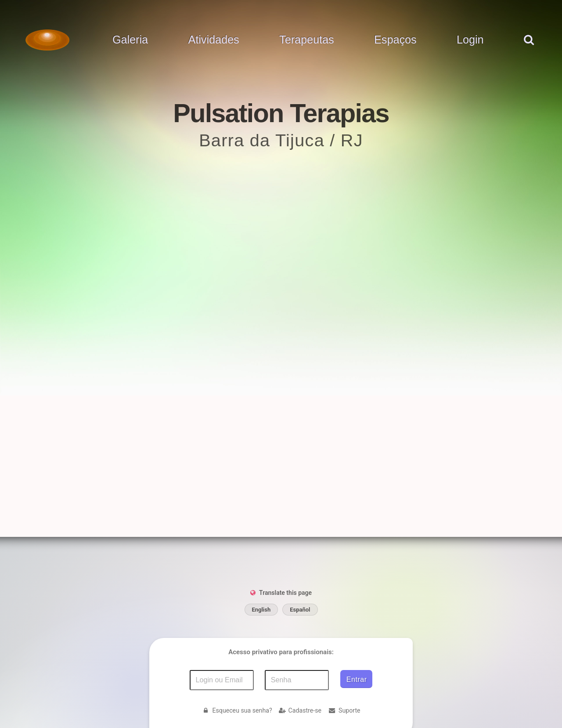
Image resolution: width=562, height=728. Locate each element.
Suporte (344, 710)
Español (300, 610)
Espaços (395, 40)
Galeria (130, 40)
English (261, 610)
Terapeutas (307, 40)
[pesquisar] (528, 49)
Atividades (213, 40)
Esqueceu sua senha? (237, 710)
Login (470, 40)
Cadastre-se (300, 710)
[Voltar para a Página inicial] (47, 40)
